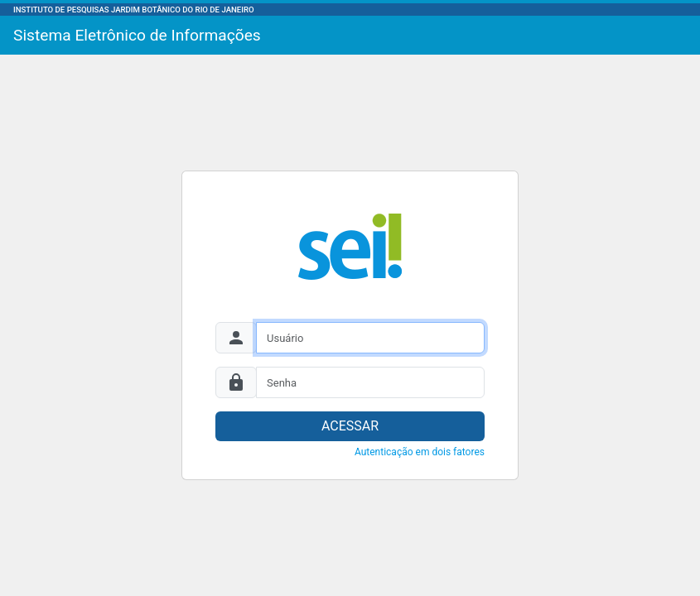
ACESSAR (350, 426)
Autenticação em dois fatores (420, 452)
